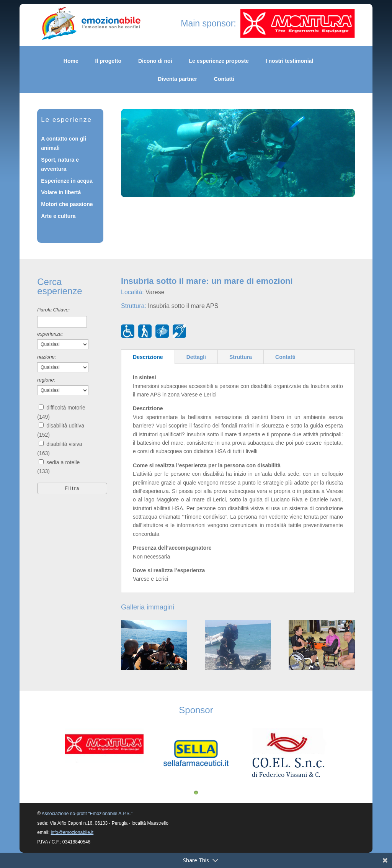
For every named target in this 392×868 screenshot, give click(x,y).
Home (71, 61)
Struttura (241, 357)
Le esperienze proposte (219, 61)
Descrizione (148, 357)
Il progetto (108, 61)
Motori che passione (67, 204)
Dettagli (196, 357)
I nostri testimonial (289, 61)
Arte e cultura (58, 216)
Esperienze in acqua (67, 181)
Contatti (224, 79)
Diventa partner (177, 79)
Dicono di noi (155, 61)
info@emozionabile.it (72, 832)
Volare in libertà (61, 192)
